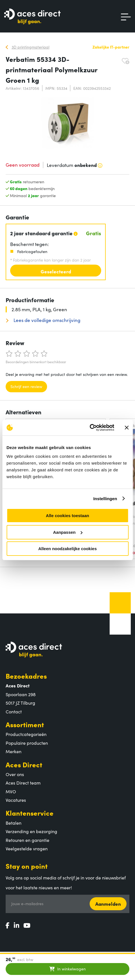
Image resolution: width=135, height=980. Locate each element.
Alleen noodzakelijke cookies (68, 549)
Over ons (15, 774)
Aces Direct (24, 764)
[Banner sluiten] (127, 428)
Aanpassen (68, 532)
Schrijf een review (26, 386)
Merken (14, 751)
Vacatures (16, 800)
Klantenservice (30, 813)
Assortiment (25, 724)
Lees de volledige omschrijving (46, 320)
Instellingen (105, 499)
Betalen (14, 823)
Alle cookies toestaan (67, 516)
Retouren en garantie (27, 840)
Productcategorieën (26, 734)
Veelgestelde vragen (27, 848)
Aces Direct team (23, 783)
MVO (11, 791)
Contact (14, 711)
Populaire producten (27, 743)
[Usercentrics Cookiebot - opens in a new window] (89, 428)
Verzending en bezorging (31, 831)
